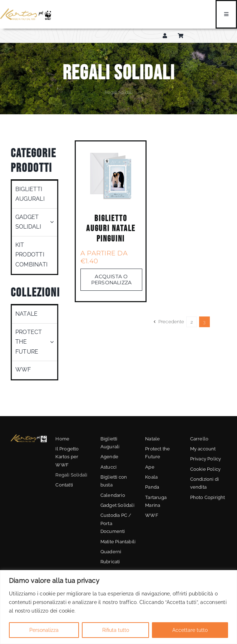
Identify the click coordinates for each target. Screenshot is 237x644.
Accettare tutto (190, 630)
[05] (111, 148)
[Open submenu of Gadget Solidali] (54, 222)
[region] (118, 607)
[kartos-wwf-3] (29, 437)
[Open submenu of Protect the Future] (54, 342)
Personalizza (44, 630)
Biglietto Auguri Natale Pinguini (111, 229)
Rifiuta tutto (116, 630)
